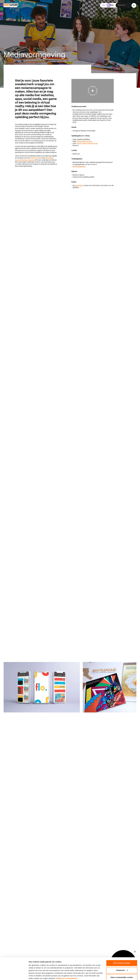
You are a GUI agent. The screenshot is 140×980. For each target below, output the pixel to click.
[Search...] (134, 5)
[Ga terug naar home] (11, 5)
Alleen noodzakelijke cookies (122, 969)
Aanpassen (122, 961)
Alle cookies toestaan (122, 954)
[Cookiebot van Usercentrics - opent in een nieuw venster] (14, 976)
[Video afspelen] (93, 91)
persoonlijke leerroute (84, 141)
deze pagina (79, 186)
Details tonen (34, 976)
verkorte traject (36, 158)
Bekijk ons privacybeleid (67, 970)
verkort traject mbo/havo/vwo (87, 143)
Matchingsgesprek (79, 167)
